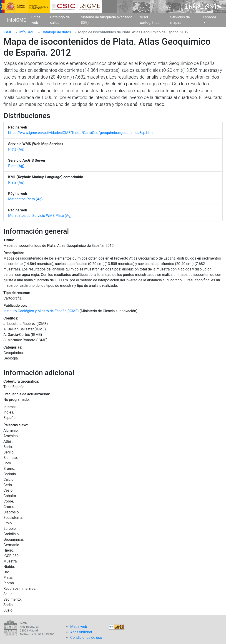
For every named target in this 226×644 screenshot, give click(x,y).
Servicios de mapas (180, 20)
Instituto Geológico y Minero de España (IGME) (41, 311)
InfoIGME (16, 20)
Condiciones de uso (86, 638)
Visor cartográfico (150, 20)
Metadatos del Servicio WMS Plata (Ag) (40, 216)
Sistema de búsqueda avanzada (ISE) (107, 20)
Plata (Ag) (16, 149)
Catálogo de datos (60, 20)
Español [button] (209, 17)
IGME (8, 32)
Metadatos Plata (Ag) (25, 199)
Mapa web (79, 627)
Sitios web (36, 20)
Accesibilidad (81, 632)
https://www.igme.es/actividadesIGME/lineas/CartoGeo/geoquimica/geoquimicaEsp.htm (80, 133)
